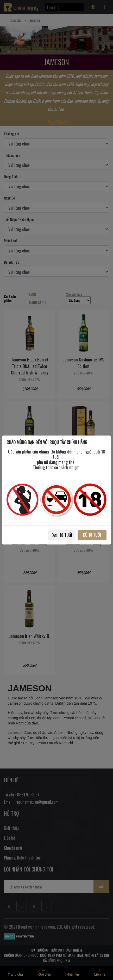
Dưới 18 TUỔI (62, 535)
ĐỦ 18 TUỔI (92, 535)
